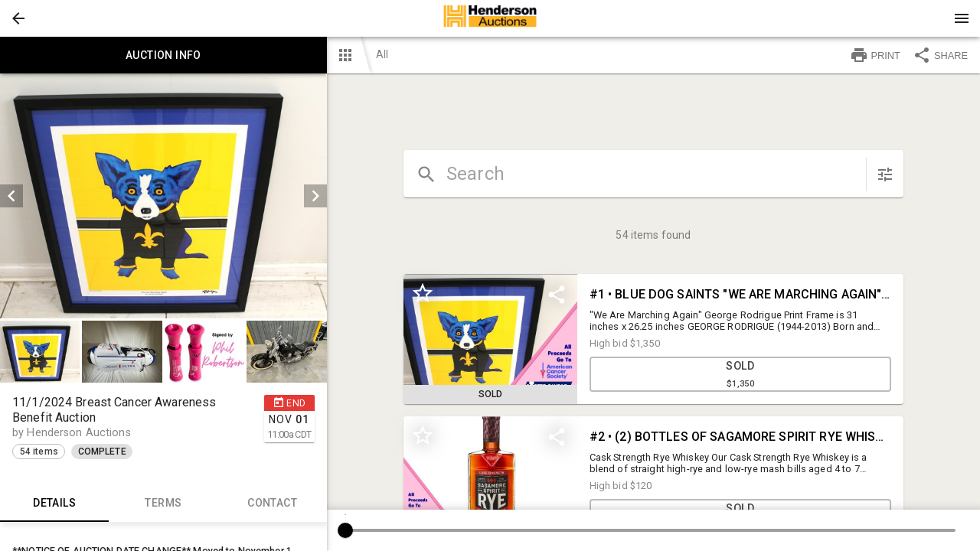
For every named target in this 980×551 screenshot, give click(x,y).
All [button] (382, 54)
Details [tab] (54, 504)
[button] (18, 18)
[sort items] (885, 174)
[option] (163, 196)
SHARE (940, 55)
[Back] (18, 18)
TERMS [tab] (163, 504)
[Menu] (962, 18)
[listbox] (163, 196)
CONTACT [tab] (272, 504)
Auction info (163, 55)
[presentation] (490, 18)
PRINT (875, 55)
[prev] (11, 196)
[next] (315, 196)
